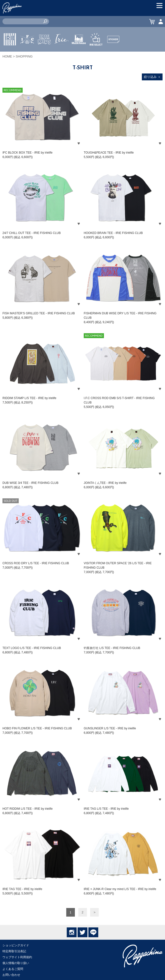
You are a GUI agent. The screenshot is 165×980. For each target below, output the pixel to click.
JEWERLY (62, 51)
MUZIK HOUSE (79, 54)
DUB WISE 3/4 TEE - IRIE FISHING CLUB (30, 483)
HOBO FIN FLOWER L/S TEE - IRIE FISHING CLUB (37, 728)
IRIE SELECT (96, 54)
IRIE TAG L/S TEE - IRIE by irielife (106, 809)
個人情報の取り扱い (16, 963)
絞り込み (152, 77)
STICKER (113, 51)
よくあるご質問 (13, 969)
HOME (7, 56)
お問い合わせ (11, 975)
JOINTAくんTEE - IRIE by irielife (105, 483)
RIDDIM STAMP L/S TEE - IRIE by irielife (29, 398)
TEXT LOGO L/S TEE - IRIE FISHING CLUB (32, 648)
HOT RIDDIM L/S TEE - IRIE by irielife (28, 809)
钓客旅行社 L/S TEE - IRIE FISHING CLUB (112, 648)
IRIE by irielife (10, 54)
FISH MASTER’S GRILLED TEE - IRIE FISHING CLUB (39, 313)
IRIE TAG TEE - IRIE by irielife (22, 889)
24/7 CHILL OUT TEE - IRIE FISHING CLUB (32, 233)
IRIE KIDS (44, 54)
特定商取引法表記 (14, 951)
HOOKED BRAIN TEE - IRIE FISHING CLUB (113, 233)
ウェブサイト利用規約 (17, 957)
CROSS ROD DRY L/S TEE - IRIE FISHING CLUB (36, 563)
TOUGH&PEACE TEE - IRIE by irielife (109, 153)
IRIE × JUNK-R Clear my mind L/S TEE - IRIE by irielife (120, 889)
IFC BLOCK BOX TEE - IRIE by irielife (27, 153)
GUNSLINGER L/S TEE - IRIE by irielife (110, 728)
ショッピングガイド (16, 945)
